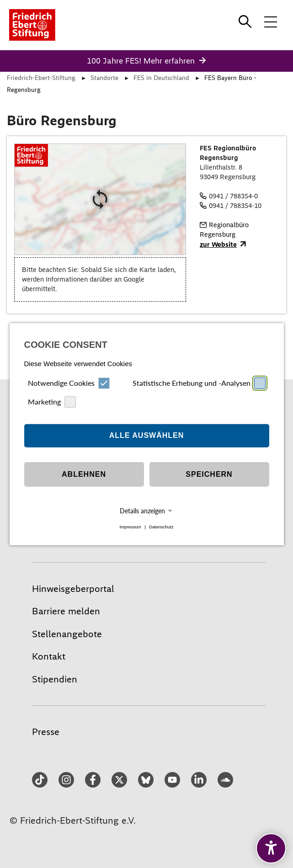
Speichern (209, 474)
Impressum (130, 527)
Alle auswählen (147, 435)
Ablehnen (84, 474)
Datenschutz (161, 527)
